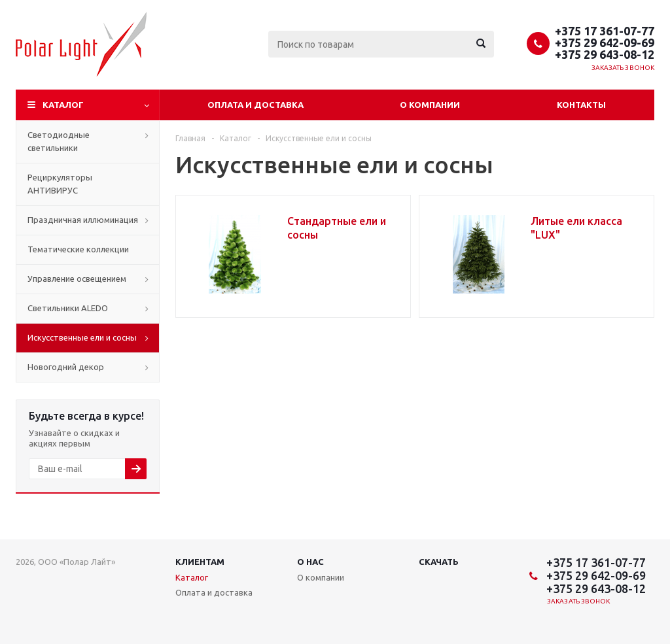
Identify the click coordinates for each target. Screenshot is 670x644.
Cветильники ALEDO (68, 308)
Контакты (581, 105)
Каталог (63, 105)
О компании (430, 105)
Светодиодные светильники (59, 141)
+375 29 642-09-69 (605, 42)
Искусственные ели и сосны (82, 337)
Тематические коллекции (78, 249)
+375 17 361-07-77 (605, 31)
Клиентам (200, 562)
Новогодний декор (66, 367)
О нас (310, 562)
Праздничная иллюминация (83, 220)
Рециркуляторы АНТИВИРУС (60, 184)
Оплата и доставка (256, 105)
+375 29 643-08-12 (605, 54)
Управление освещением (77, 279)
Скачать (439, 562)
